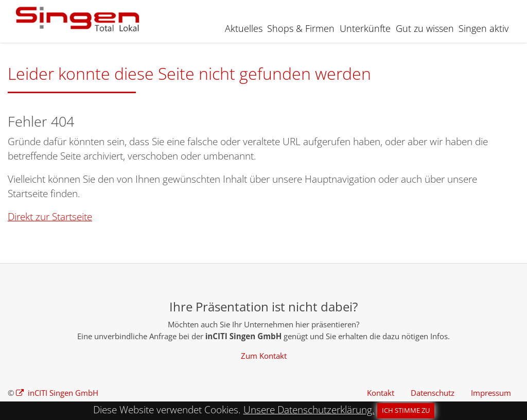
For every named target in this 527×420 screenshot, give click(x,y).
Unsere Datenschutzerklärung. (309, 410)
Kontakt (381, 393)
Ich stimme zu (406, 410)
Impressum (491, 393)
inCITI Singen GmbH (62, 393)
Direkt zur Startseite (50, 217)
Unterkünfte (365, 28)
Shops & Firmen (301, 28)
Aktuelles (244, 28)
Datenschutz (433, 393)
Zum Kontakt (264, 356)
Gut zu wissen (425, 28)
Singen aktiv (484, 28)
